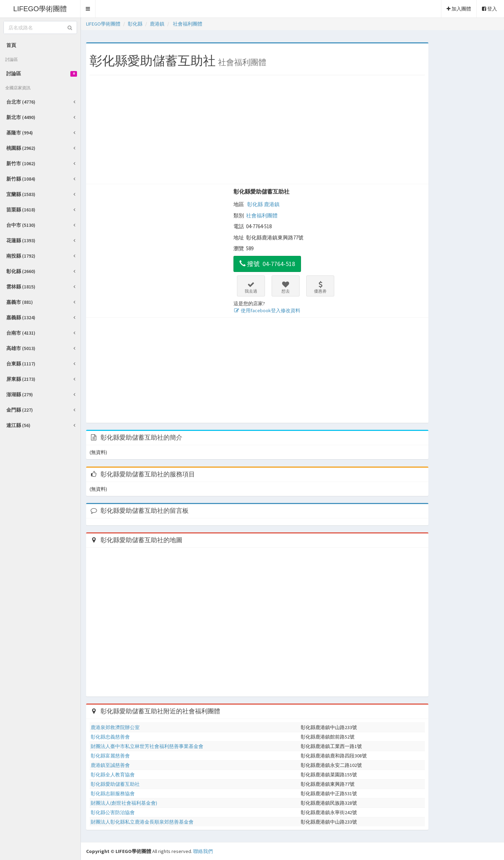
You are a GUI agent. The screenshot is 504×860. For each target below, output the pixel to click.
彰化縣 (255, 204)
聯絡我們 (203, 851)
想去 (286, 287)
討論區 (42, 74)
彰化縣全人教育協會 (113, 775)
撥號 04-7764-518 (267, 264)
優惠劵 (320, 287)
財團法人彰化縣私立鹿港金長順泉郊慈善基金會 (142, 822)
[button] (88, 9)
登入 (489, 9)
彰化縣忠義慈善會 (110, 737)
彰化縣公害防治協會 (113, 812)
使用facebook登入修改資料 (267, 310)
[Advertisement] (257, 131)
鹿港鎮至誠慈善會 (110, 765)
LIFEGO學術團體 (40, 9)
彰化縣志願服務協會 (113, 793)
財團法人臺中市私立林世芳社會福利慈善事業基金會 (147, 746)
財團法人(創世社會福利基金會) (124, 803)
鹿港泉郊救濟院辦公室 (115, 727)
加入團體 (459, 9)
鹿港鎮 (272, 204)
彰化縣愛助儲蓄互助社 (261, 191)
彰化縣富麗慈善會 (110, 756)
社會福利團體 (262, 215)
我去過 (251, 287)
